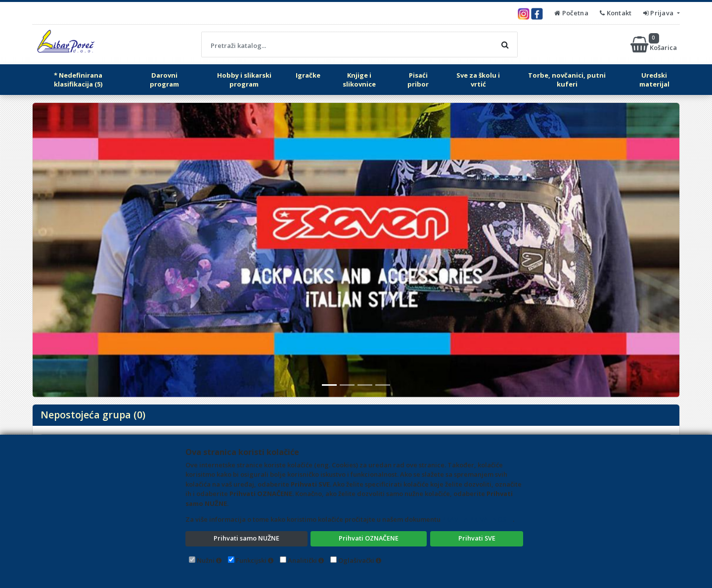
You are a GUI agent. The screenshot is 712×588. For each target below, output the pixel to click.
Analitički (302, 560)
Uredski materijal (654, 80)
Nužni (206, 560)
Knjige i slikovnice (359, 80)
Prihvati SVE (477, 538)
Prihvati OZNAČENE (369, 538)
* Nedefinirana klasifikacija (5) (78, 80)
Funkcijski (251, 560)
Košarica (654, 45)
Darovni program (164, 80)
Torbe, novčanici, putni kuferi (567, 80)
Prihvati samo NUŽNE (246, 538)
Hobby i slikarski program (244, 80)
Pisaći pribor (418, 80)
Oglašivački (356, 560)
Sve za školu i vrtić (478, 80)
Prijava (659, 13)
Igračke (308, 75)
